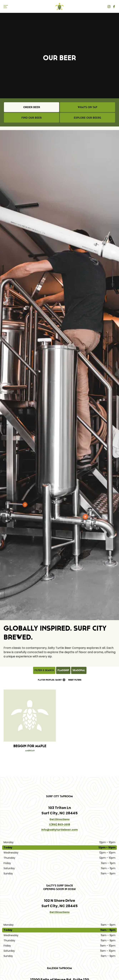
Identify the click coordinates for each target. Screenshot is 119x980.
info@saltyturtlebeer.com (59, 830)
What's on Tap (87, 107)
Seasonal (79, 670)
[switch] (7, 6)
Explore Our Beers (87, 118)
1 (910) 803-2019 (59, 824)
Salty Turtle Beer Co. (59, 6)
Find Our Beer (32, 118)
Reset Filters (75, 680)
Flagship (63, 670)
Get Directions (59, 819)
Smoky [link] (59, 680)
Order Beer (32, 107)
